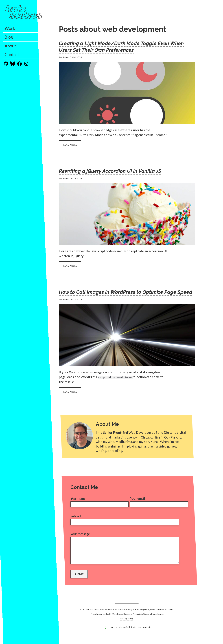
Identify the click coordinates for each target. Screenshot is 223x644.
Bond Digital (164, 432)
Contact (12, 55)
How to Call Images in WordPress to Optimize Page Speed (126, 292)
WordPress (117, 618)
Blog (9, 37)
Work (10, 28)
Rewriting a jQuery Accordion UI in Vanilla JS (110, 171)
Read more (70, 145)
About (10, 46)
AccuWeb (138, 618)
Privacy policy (127, 623)
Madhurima (124, 441)
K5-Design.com (142, 614)
